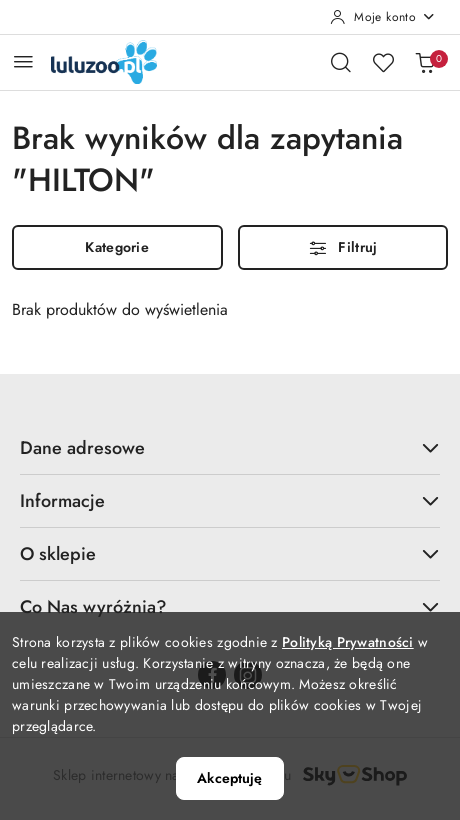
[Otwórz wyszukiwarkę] (341, 62)
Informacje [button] (230, 501)
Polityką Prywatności (348, 642)
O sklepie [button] (230, 554)
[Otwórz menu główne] (23, 61)
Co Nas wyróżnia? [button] (230, 607)
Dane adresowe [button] (230, 448)
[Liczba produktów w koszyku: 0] (425, 62)
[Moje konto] (383, 17)
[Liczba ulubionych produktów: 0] (383, 62)
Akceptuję (229, 778)
